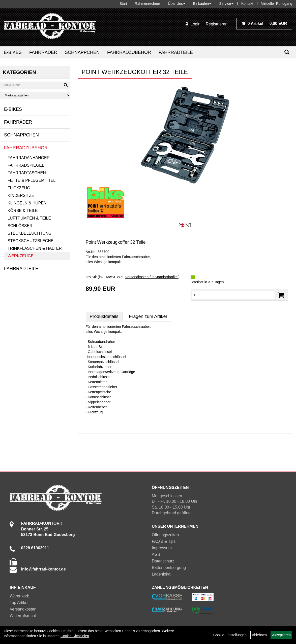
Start (123, 4)
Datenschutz (163, 561)
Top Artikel (19, 603)
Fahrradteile (176, 52)
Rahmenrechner (147, 4)
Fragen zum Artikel (148, 316)
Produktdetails (104, 316)
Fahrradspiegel (26, 165)
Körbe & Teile (23, 211)
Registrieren (217, 24)
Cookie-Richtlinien (75, 636)
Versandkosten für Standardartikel (152, 277)
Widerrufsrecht (23, 616)
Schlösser (20, 226)
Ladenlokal (161, 574)
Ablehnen (259, 635)
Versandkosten (23, 609)
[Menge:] (234, 295)
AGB (156, 554)
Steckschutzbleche (31, 241)
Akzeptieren (281, 635)
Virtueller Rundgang (277, 4)
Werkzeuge (21, 256)
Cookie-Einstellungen (230, 635)
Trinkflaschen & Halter (35, 248)
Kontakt (247, 4)
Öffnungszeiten (165, 535)
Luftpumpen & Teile (29, 218)
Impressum (162, 548)
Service (226, 4)
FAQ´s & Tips (164, 541)
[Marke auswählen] (35, 95)
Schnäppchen (82, 52)
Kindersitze (21, 195)
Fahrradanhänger (29, 158)
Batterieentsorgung (169, 568)
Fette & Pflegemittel (32, 180)
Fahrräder (43, 52)
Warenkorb (19, 596)
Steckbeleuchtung (29, 233)
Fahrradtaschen (27, 173)
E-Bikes (13, 52)
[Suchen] (287, 52)
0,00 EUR (264, 24)
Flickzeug (19, 188)
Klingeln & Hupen (27, 203)
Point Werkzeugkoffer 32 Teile (116, 242)
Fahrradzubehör (129, 52)
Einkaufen (202, 4)
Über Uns (177, 4)
